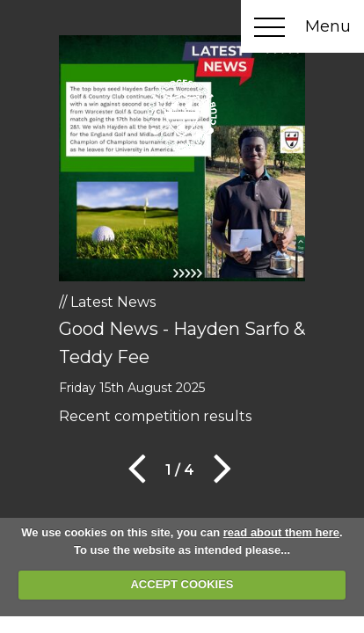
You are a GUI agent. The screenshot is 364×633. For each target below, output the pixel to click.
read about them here (281, 532)
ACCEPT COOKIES (182, 584)
